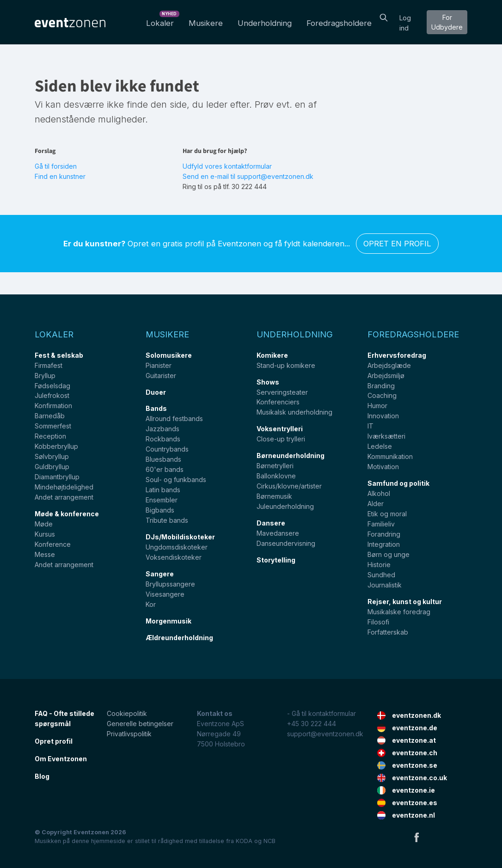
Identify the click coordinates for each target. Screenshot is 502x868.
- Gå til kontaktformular (321, 713)
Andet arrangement (64, 497)
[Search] (384, 17)
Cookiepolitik (127, 713)
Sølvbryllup (52, 456)
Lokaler (162, 21)
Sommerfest (53, 426)
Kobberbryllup (56, 446)
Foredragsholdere (339, 23)
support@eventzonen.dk (325, 734)
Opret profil (54, 741)
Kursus (45, 534)
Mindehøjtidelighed (64, 487)
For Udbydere (447, 22)
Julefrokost (52, 395)
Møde (44, 524)
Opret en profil (397, 244)
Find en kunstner (60, 176)
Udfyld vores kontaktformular (227, 166)
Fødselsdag (52, 386)
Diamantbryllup (57, 477)
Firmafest (49, 365)
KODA (244, 841)
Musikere (206, 23)
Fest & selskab (59, 355)
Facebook (416, 837)
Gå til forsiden (56, 166)
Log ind (405, 23)
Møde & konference (67, 514)
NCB (269, 841)
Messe (45, 554)
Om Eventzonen (61, 759)
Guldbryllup (52, 467)
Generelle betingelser (140, 724)
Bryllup (45, 376)
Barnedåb (50, 416)
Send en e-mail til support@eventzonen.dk (248, 176)
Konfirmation (53, 406)
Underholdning (265, 23)
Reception (50, 436)
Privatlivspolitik (129, 734)
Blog (42, 776)
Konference (53, 544)
